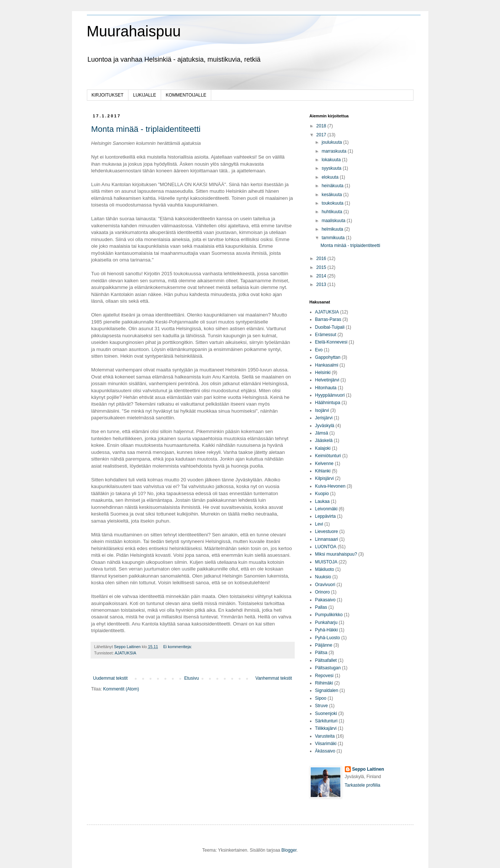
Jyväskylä (325, 426)
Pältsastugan (328, 668)
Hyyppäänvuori (330, 395)
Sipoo (321, 698)
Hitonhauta (326, 388)
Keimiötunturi (328, 456)
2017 (322, 135)
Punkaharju (326, 622)
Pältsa (321, 653)
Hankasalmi (327, 365)
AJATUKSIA (125, 653)
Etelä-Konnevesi (331, 342)
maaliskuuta (334, 221)
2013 (322, 285)
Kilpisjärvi (325, 478)
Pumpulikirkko (329, 615)
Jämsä (322, 433)
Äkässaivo (325, 751)
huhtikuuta (332, 212)
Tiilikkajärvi (326, 728)
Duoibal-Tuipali (330, 327)
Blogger (289, 850)
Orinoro (323, 592)
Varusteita (325, 736)
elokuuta (331, 177)
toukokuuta (333, 203)
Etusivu (191, 678)
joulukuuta (332, 142)
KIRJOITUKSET (108, 95)
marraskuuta (334, 151)
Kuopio (322, 494)
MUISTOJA (326, 562)
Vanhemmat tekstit (274, 678)
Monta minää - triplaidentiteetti (146, 129)
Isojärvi (322, 410)
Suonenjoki (326, 713)
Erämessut (326, 335)
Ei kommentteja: (178, 647)
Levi (319, 524)
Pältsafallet (326, 660)
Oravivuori (325, 585)
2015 (322, 267)
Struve (322, 706)
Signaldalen (327, 690)
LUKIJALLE (145, 95)
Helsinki (323, 373)
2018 (322, 126)
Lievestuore (327, 531)
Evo (319, 350)
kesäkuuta (332, 195)
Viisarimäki (326, 744)
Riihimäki (324, 683)
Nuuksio (323, 577)
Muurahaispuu (134, 31)
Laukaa (322, 501)
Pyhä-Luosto (328, 638)
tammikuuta (334, 238)
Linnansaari (327, 539)
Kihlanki (323, 471)
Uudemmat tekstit (110, 678)
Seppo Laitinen (368, 769)
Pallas (321, 607)
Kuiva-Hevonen (330, 486)
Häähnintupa (328, 403)
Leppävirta (326, 516)
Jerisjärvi (324, 418)
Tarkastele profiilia (363, 785)
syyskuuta (332, 168)
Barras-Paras (328, 319)
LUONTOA (326, 547)
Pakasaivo (325, 600)
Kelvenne (324, 464)
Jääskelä (324, 440)
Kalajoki (323, 448)
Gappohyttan (328, 357)
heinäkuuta (333, 186)
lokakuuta (332, 160)
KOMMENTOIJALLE (186, 95)
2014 (322, 276)
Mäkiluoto (325, 569)
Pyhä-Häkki (326, 630)
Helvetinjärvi (327, 380)
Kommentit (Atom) (121, 689)
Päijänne (324, 645)
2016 (322, 259)
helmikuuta (333, 229)
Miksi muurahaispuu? (336, 554)
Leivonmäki (326, 509)
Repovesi (324, 676)
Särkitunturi (326, 721)
